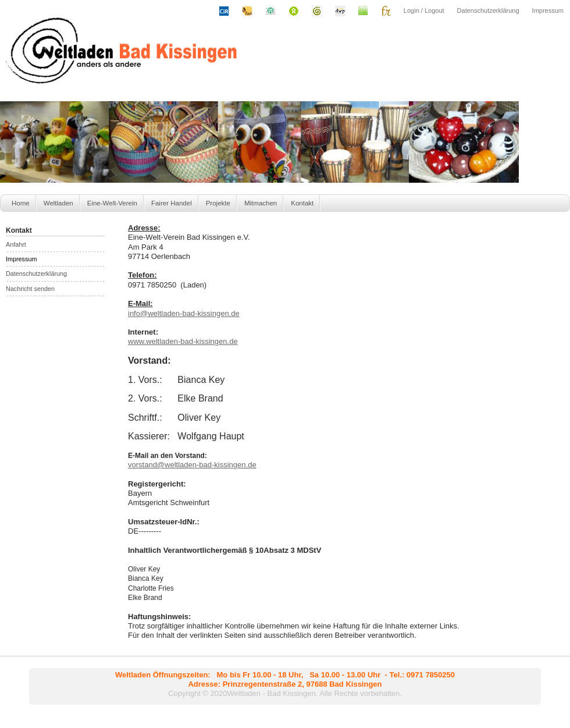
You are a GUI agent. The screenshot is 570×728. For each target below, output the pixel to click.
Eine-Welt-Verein (112, 203)
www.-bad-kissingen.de (183, 341)
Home (21, 203)
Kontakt (302, 203)
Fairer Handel (172, 203)
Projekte (218, 203)
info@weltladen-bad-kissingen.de (184, 313)
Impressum (548, 10)
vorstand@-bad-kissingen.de (192, 465)
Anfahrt (16, 244)
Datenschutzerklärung (488, 10)
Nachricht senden (30, 289)
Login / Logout (424, 10)
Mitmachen (261, 203)
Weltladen (58, 203)
